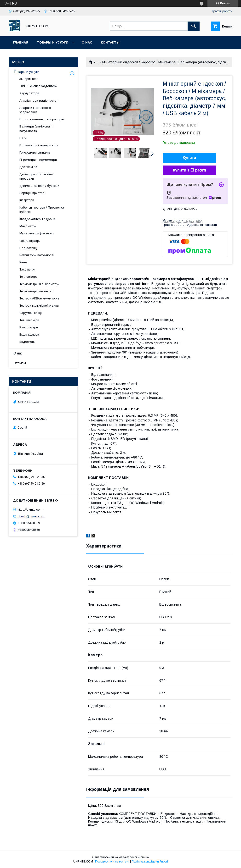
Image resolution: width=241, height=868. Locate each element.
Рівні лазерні (29, 327)
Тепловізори (29, 277)
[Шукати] (194, 26)
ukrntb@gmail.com (31, 516)
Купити (189, 158)
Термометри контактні (36, 291)
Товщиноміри (29, 320)
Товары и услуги (53, 42)
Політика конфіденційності (150, 862)
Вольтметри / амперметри (39, 145)
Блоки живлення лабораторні (42, 119)
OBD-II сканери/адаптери (38, 86)
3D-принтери (29, 79)
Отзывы (20, 363)
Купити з (189, 170)
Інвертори (27, 200)
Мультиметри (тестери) (37, 233)
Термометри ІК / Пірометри (39, 284)
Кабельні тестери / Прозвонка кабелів (42, 210)
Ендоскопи (27, 342)
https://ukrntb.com (30, 509)
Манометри (28, 226)
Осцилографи (30, 241)
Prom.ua (143, 857)
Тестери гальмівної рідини (39, 306)
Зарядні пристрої (32, 193)
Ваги (23, 138)
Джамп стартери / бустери (39, 186)
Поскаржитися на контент (112, 862)
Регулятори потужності (37, 255)
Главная (21, 42)
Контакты (110, 42)
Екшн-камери (29, 334)
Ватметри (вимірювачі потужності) (36, 129)
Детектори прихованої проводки (36, 176)
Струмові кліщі (31, 313)
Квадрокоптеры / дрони (37, 219)
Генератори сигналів (35, 152)
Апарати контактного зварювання (35, 110)
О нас (87, 42)
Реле (23, 262)
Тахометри (27, 269)
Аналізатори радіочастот (39, 101)
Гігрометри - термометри (38, 160)
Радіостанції (29, 248)
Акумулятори (29, 93)
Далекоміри (28, 167)
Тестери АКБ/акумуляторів (39, 298)
